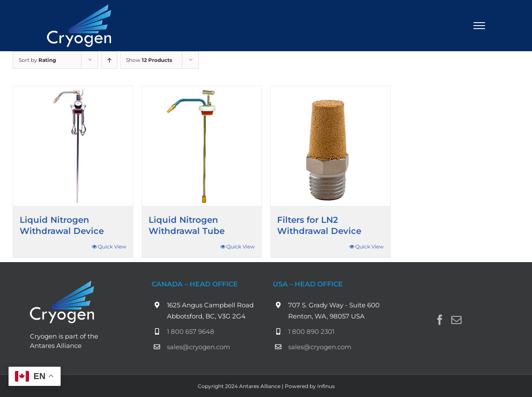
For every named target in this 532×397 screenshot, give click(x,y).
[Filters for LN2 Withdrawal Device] (330, 146)
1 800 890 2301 (311, 331)
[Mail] (456, 320)
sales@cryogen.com (199, 347)
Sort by (37, 60)
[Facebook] (440, 320)
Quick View (112, 247)
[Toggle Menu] (479, 26)
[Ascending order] (109, 60)
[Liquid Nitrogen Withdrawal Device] (73, 146)
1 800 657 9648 (191, 331)
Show (149, 60)
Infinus (326, 386)
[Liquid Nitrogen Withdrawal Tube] (202, 146)
